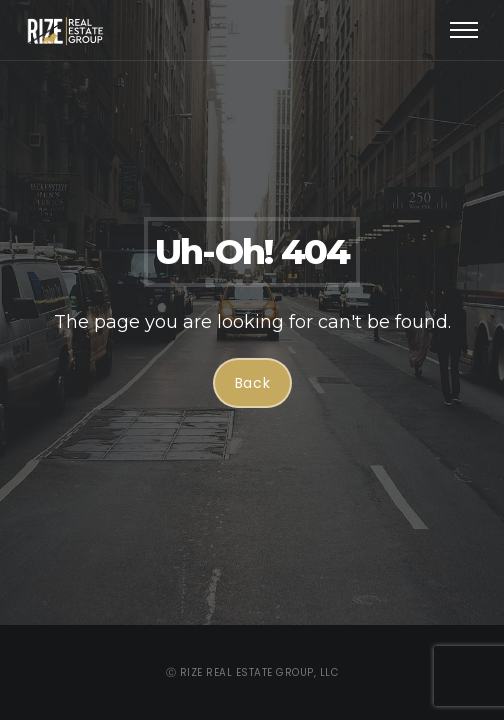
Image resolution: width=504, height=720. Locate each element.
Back (252, 383)
